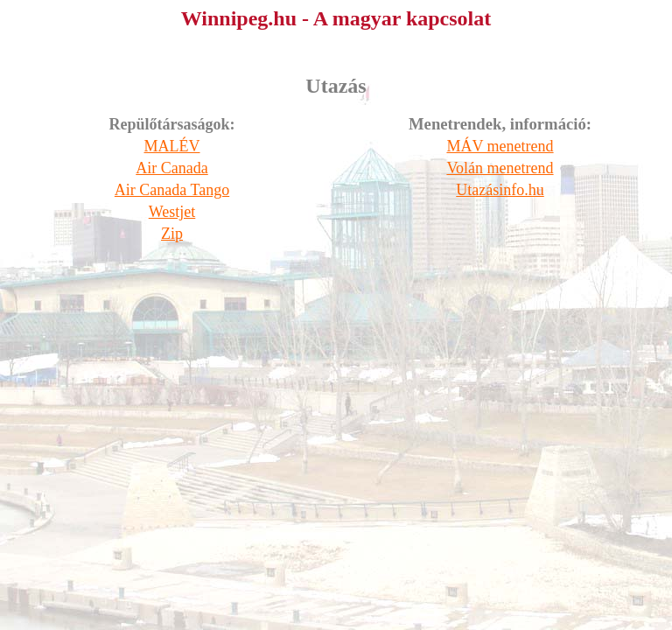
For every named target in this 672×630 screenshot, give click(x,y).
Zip (172, 234)
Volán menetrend (500, 168)
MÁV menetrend (500, 146)
